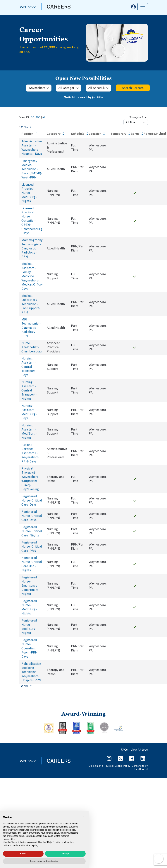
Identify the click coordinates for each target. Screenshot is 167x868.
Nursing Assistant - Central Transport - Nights (29, 390)
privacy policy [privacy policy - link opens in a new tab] (10, 827)
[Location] (39, 88)
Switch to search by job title (83, 97)
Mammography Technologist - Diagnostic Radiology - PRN (32, 248)
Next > (28, 127)
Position (27, 134)
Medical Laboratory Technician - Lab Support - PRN (31, 304)
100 (38, 117)
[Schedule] (99, 88)
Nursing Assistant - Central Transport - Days (29, 367)
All (44, 117)
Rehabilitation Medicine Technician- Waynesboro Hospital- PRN (31, 672)
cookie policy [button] (70, 830)
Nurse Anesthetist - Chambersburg (32, 347)
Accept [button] (65, 854)
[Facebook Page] (132, 758)
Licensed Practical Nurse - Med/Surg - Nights (29, 193)
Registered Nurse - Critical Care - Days (32, 500)
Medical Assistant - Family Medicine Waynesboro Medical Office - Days (32, 276)
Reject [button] (23, 854)
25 (27, 117)
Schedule (78, 134)
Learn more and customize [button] (44, 861)
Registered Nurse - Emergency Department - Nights (30, 586)
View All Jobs (139, 750)
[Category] (69, 88)
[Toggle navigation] (143, 7)
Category (54, 134)
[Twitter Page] (120, 758)
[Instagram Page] (109, 758)
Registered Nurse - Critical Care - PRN (32, 547)
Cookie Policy (122, 766)
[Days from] (136, 122)
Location (95, 134)
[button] (84, 817)
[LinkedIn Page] (143, 758)
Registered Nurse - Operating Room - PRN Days (29, 648)
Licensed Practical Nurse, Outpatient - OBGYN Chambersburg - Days (32, 221)
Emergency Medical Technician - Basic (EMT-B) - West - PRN (32, 169)
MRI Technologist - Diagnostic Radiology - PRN (31, 328)
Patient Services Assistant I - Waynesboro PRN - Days (30, 453)
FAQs (124, 750)
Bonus (135, 134)
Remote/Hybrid (155, 134)
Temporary (118, 134)
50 (32, 117)
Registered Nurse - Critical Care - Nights (32, 531)
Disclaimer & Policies (101, 766)
